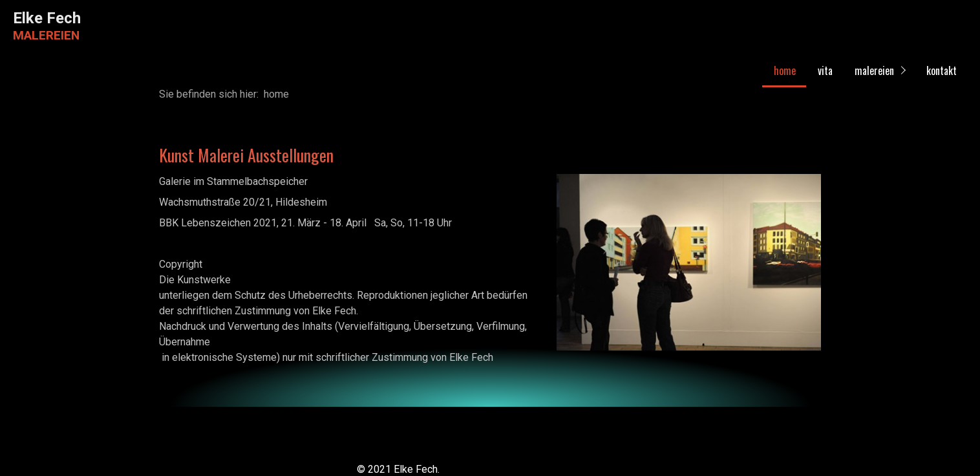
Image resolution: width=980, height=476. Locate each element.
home (785, 70)
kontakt (942, 70)
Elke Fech (47, 18)
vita (825, 70)
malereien (874, 70)
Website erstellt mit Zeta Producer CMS (533, 469)
